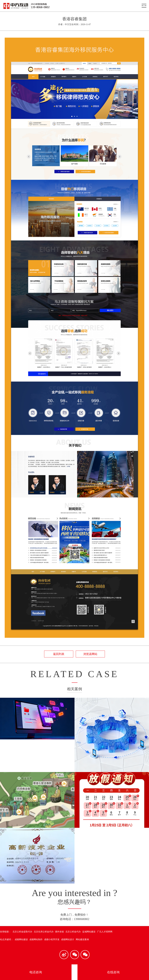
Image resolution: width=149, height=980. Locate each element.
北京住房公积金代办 (44, 932)
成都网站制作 (36, 939)
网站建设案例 (82, 939)
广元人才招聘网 (105, 932)
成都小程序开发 (52, 939)
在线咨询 (113, 972)
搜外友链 (59, 932)
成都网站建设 (21, 939)
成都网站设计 (68, 939)
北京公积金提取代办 (22, 932)
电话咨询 (36, 972)
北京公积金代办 (73, 932)
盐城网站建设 (89, 932)
